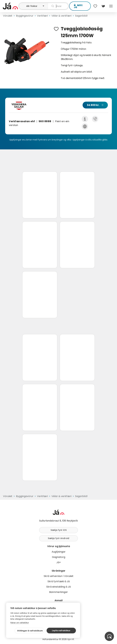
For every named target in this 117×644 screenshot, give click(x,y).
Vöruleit (8, 16)
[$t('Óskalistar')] (95, 6)
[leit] (58, 6)
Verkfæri (42, 16)
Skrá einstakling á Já (58, 587)
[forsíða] (10, 6)
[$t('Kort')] (103, 6)
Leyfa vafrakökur (61, 631)
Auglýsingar (59, 552)
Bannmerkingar (58, 592)
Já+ (59, 562)
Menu (111, 6)
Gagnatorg (59, 557)
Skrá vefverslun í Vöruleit (59, 576)
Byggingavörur (25, 16)
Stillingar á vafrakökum (30, 631)
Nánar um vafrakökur (20, 623)
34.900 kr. (93, 105)
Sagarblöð (81, 16)
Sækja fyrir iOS (59, 530)
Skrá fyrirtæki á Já (59, 581)
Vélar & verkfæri (61, 16)
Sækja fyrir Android (58, 538)
